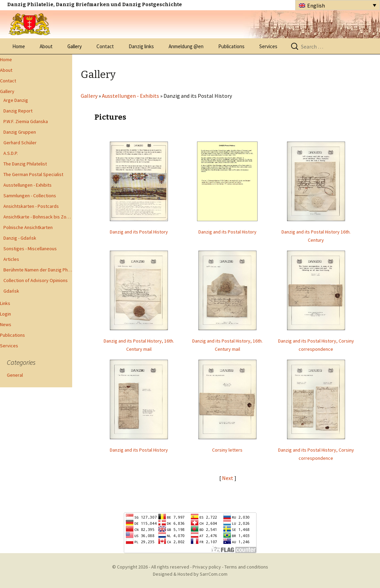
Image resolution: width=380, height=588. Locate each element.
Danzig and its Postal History (139, 232)
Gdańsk (11, 291)
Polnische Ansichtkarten (28, 227)
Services (268, 46)
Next (228, 478)
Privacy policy (207, 567)
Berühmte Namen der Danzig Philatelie (38, 270)
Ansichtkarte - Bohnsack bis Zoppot (38, 217)
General (15, 375)
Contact (105, 46)
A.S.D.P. (11, 153)
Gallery (75, 46)
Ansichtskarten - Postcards (31, 206)
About (46, 46)
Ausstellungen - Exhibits (28, 185)
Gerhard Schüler (20, 143)
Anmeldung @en (186, 46)
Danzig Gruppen (20, 132)
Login (5, 314)
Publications (231, 46)
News (6, 324)
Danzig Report (18, 111)
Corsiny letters (227, 450)
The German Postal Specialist (33, 174)
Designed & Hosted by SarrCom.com (190, 574)
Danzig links (141, 46)
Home (19, 46)
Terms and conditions (246, 567)
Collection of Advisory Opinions (36, 280)
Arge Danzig (16, 100)
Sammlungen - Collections (30, 196)
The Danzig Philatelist (25, 164)
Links (5, 303)
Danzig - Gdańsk (20, 238)
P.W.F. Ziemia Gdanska (26, 121)
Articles (11, 259)
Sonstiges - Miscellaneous (30, 249)
